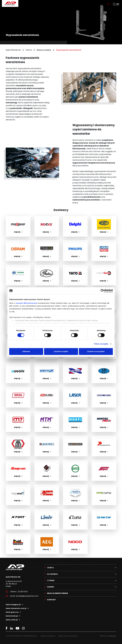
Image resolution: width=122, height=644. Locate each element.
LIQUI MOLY (104, 242)
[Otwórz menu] (118, 4)
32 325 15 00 (23, 592)
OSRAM (18, 242)
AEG (47, 535)
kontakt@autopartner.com (27, 596)
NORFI (75, 413)
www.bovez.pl (12, 616)
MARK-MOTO (104, 389)
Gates (47, 267)
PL (109, 4)
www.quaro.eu (12, 612)
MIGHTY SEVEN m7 (18, 413)
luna (75, 511)
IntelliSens (104, 267)
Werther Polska (47, 462)
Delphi (75, 218)
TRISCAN (47, 242)
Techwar (18, 486)
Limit (47, 511)
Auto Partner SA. (10, 1)
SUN (104, 462)
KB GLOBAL (47, 389)
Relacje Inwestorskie (58, 593)
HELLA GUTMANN (18, 267)
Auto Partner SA (13, 50)
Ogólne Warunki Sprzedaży (68, 636)
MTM (47, 413)
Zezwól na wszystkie (96, 351)
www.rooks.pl (12, 620)
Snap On (18, 462)
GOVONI (18, 364)
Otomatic (104, 486)
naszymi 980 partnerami (26, 303)
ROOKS (47, 218)
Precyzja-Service (104, 437)
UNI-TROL (75, 364)
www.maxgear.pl (13, 605)
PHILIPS (75, 242)
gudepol (47, 364)
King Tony (104, 511)
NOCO (75, 535)
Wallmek (75, 486)
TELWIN (47, 486)
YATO (75, 267)
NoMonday (112, 636)
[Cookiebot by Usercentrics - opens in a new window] (102, 291)
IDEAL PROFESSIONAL (18, 389)
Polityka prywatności (48, 636)
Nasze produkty (44, 50)
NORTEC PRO (104, 413)
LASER (75, 389)
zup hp (104, 364)
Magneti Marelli (104, 218)
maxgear (18, 218)
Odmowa (26, 351)
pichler (47, 437)
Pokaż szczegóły (101, 344)
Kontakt (52, 600)
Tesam (75, 462)
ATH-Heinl (18, 437)
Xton (18, 511)
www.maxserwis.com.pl (16, 608)
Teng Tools (18, 535)
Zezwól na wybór (61, 351)
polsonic (75, 437)
